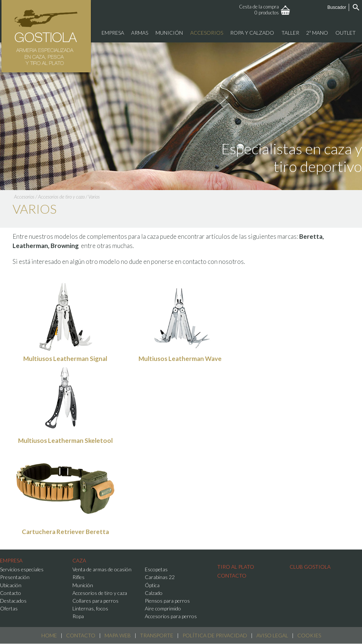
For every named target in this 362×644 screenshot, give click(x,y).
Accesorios (24, 197)
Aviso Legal (272, 635)
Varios (94, 197)
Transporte (157, 635)
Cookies (309, 635)
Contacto (81, 635)
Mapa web (118, 635)
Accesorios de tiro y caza (61, 197)
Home (49, 635)
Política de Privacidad (215, 635)
